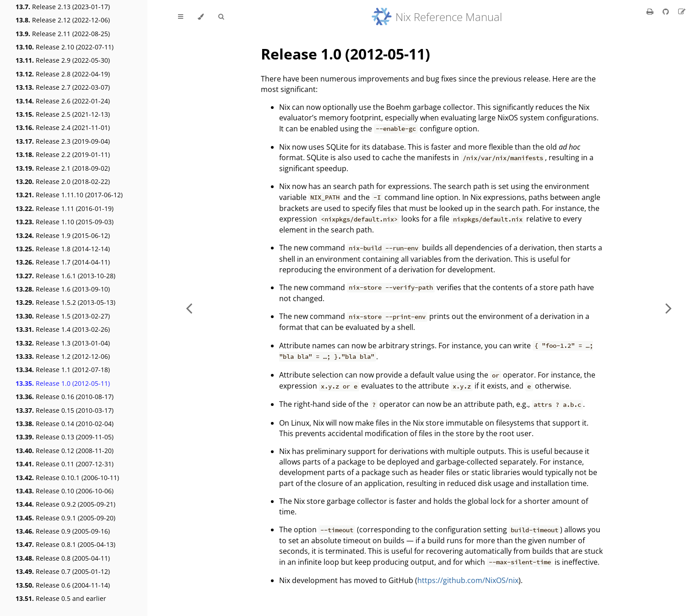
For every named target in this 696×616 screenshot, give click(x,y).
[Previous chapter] (189, 308)
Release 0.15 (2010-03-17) (65, 410)
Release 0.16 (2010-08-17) (65, 397)
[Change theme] (201, 17)
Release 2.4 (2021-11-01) (63, 127)
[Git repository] (667, 11)
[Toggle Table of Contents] (181, 17)
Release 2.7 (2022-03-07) (63, 87)
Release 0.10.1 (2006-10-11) (67, 478)
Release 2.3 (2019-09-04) (63, 141)
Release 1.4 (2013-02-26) (63, 329)
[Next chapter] (669, 308)
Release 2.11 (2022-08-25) (63, 34)
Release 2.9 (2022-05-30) (63, 60)
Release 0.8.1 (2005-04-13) (65, 544)
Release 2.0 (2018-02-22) (63, 181)
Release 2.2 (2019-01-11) (63, 154)
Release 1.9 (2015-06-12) (63, 235)
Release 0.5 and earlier (61, 598)
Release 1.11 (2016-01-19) (65, 208)
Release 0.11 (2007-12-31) (65, 464)
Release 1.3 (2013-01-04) (63, 343)
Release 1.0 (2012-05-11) (63, 383)
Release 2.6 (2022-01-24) (63, 101)
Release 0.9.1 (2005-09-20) (65, 518)
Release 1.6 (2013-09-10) (63, 289)
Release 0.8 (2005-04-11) (63, 558)
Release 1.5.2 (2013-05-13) (65, 302)
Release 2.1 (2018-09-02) (63, 168)
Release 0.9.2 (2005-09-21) (65, 504)
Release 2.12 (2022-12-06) (63, 20)
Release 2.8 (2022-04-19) (63, 74)
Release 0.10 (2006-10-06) (65, 491)
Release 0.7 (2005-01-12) (63, 571)
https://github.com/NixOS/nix (468, 580)
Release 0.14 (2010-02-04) (65, 424)
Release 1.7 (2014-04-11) (63, 262)
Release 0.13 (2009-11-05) (65, 437)
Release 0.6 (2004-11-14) (63, 585)
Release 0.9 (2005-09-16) (63, 531)
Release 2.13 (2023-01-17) (63, 7)
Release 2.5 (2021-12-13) (63, 114)
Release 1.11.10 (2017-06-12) (69, 195)
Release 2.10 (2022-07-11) (65, 47)
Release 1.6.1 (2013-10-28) (65, 276)
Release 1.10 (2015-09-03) (65, 222)
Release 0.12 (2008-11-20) (65, 451)
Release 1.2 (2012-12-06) (63, 356)
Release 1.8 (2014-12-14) (63, 249)
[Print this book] (651, 11)
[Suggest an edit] (682, 11)
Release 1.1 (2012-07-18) (63, 370)
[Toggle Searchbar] (221, 17)
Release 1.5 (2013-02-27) (63, 316)
